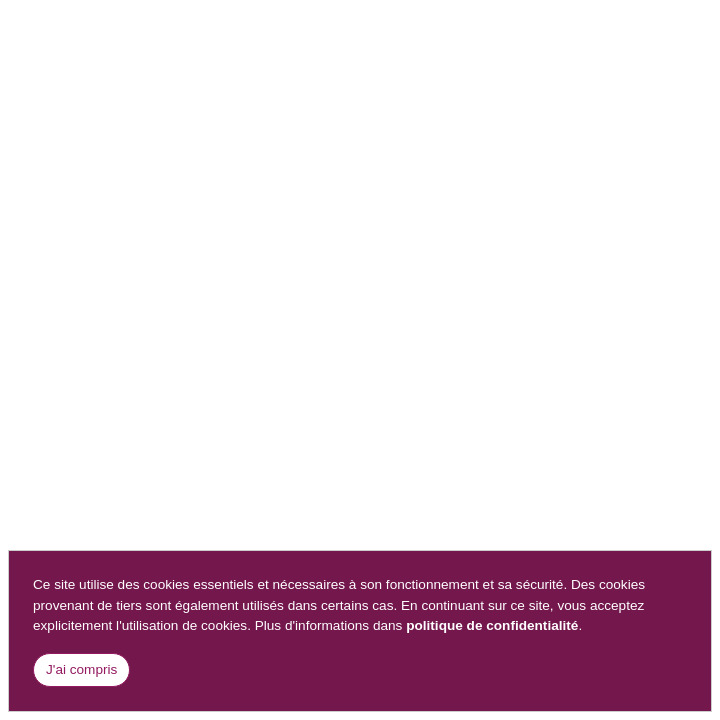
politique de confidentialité (492, 625)
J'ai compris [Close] (81, 669)
